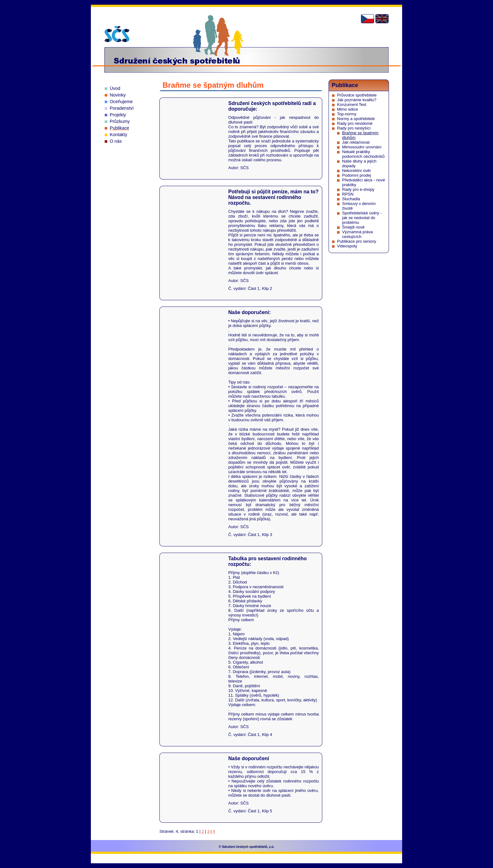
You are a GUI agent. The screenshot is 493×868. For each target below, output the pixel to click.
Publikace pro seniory (357, 241)
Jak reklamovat (356, 142)
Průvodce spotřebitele (357, 95)
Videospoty (347, 246)
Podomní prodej (357, 175)
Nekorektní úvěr (357, 171)
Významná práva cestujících (357, 234)
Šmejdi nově (353, 227)
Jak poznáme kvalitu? (357, 100)
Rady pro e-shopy (358, 189)
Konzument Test (352, 105)
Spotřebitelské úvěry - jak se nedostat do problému (362, 218)
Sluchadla (351, 199)
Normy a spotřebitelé (356, 119)
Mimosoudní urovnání (362, 147)
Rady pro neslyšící (354, 128)
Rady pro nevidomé (355, 123)
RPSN (348, 194)
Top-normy (347, 114)
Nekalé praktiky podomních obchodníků (363, 154)
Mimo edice (347, 109)
